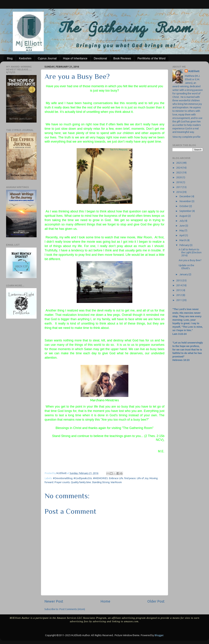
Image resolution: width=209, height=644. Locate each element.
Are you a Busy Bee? (190, 260)
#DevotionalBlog (63, 478)
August (184, 216)
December (185, 196)
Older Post (156, 601)
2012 (179, 295)
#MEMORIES (100, 478)
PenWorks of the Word (151, 58)
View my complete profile (186, 137)
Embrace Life (116, 478)
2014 (179, 285)
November (185, 201)
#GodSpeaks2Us (83, 478)
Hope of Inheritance (75, 58)
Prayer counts (62, 482)
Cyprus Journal (47, 58)
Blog (10, 58)
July (182, 221)
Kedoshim (25, 58)
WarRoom (116, 482)
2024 (179, 168)
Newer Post (54, 601)
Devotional (100, 58)
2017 (179, 187)
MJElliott (194, 71)
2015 (179, 280)
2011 (179, 300)
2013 (179, 290)
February (185, 245)
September (186, 211)
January (184, 274)
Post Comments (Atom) (72, 609)
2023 (179, 173)
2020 (179, 177)
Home (105, 601)
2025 (179, 163)
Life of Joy (143, 478)
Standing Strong (101, 482)
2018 (179, 182)
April (182, 235)
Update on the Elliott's (186, 267)
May (182, 231)
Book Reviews (122, 58)
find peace (130, 478)
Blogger (159, 635)
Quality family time (81, 482)
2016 (179, 192)
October (184, 206)
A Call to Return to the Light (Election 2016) (190, 253)
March (183, 240)
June (182, 226)
